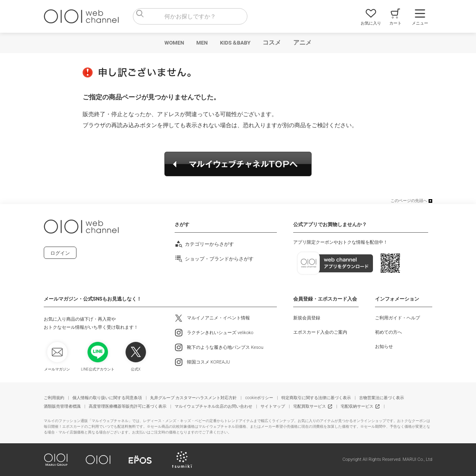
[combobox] (190, 16)
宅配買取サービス (310, 406)
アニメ (302, 43)
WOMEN (174, 43)
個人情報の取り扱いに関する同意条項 (107, 398)
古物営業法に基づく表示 (382, 398)
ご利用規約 (54, 398)
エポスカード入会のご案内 (320, 332)
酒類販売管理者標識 (62, 406)
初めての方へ (388, 332)
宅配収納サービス (357, 406)
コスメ (272, 43)
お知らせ (384, 347)
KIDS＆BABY (235, 43)
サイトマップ (273, 406)
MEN (202, 43)
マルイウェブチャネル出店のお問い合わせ (213, 406)
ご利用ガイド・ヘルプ (397, 318)
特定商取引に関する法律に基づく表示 (316, 398)
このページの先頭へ (409, 201)
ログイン (60, 253)
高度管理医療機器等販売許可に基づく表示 (128, 406)
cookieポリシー (259, 398)
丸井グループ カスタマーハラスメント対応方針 (193, 398)
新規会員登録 (307, 318)
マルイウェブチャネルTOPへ (238, 164)
